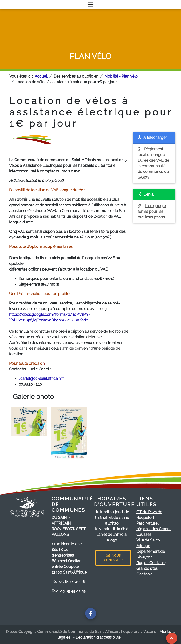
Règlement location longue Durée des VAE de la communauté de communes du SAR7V (153, 163)
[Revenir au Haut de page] (172, 638)
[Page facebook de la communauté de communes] (91, 613)
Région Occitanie (151, 563)
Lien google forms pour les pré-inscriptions (152, 211)
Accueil (41, 76)
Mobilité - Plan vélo (121, 76)
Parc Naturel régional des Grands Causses (154, 529)
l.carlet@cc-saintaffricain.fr (41, 379)
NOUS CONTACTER (113, 558)
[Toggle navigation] (90, 4)
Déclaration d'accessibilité (99, 637)
